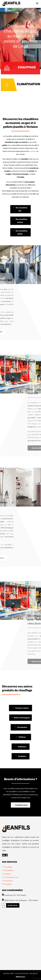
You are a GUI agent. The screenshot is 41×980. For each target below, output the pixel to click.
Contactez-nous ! (21, 805)
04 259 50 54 (12, 905)
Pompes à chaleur (22, 708)
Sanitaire (7, 874)
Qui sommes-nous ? (12, 877)
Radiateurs (22, 747)
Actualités (8, 884)
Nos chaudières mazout (22, 221)
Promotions (9, 881)
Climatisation (28, 81)
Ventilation (22, 756)
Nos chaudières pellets (22, 232)
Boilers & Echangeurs (22, 718)
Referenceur (20, 977)
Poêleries (22, 737)
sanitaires (33, 151)
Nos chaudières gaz (22, 209)
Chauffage (8, 867)
